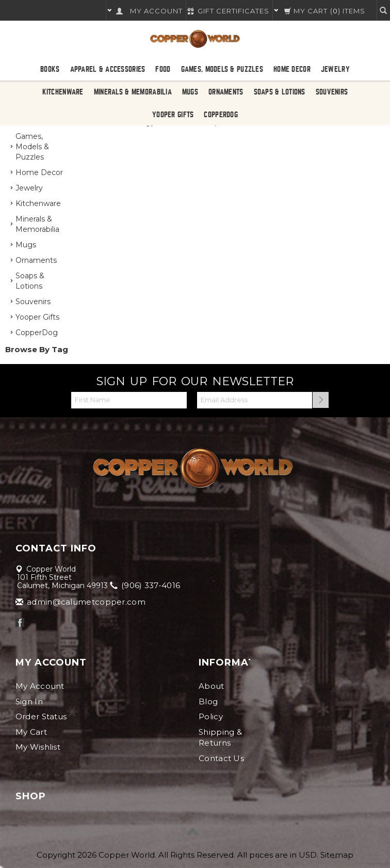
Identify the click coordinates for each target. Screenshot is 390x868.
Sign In (29, 701)
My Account (40, 686)
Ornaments (226, 92)
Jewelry (335, 69)
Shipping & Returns (220, 737)
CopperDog (221, 115)
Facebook (20, 622)
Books (50, 69)
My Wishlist (38, 747)
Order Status (41, 716)
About (212, 686)
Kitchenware (63, 92)
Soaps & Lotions (280, 92)
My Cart (31, 732)
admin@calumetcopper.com (81, 602)
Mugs (190, 92)
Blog (208, 701)
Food (163, 69)
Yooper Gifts (173, 115)
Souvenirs (332, 92)
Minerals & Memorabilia (133, 92)
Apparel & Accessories (108, 69)
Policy (211, 716)
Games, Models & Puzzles (222, 69)
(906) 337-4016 (146, 585)
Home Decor (292, 69)
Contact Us (221, 758)
